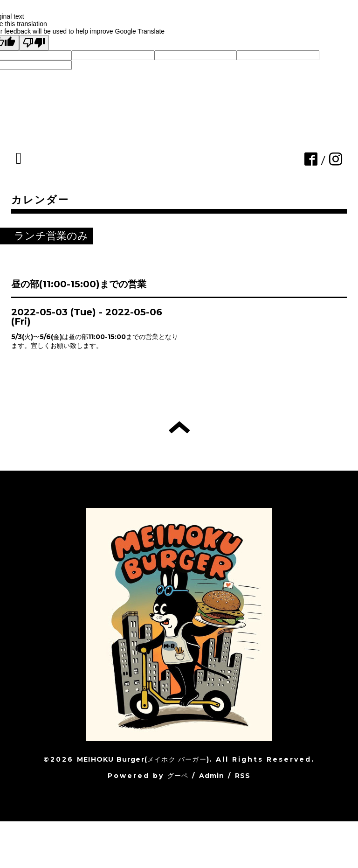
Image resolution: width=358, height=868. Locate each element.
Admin (212, 776)
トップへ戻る (179, 427)
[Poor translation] (34, 43)
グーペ (178, 776)
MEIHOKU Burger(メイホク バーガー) (143, 759)
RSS (243, 776)
